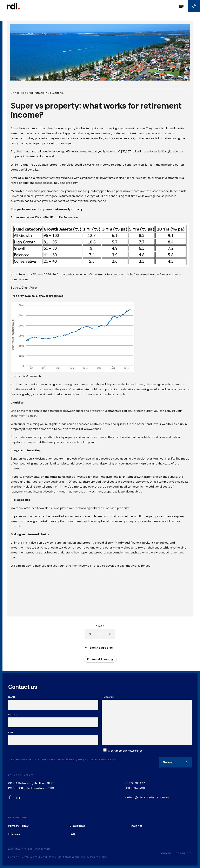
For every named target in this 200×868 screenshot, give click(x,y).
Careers (14, 834)
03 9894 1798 (135, 788)
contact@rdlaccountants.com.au (146, 797)
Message (108, 697)
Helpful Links (18, 818)
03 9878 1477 (136, 783)
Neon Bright (183, 853)
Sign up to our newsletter (125, 751)
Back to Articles (99, 648)
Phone (13, 715)
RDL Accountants (21, 775)
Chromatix (164, 853)
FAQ (72, 834)
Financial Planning (100, 659)
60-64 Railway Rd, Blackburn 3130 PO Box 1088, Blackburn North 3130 (31, 786)
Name (12, 697)
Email (12, 732)
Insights (136, 826)
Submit (175, 762)
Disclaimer (77, 826)
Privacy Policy (18, 826)
